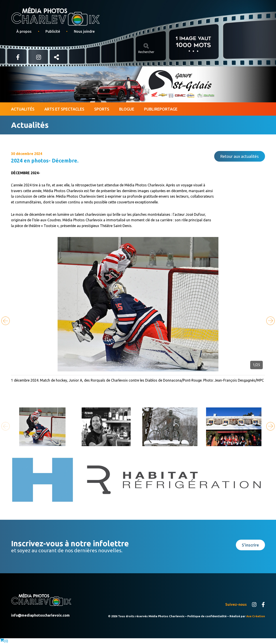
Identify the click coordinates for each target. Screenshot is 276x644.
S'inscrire (250, 545)
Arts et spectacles (64, 109)
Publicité (53, 31)
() (4, 641)
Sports (102, 109)
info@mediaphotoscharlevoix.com (40, 615)
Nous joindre (84, 31)
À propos (24, 31)
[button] (270, 321)
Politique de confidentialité (207, 616)
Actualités (23, 109)
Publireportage (161, 109)
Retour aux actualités (239, 156)
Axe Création (256, 616)
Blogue (127, 109)
